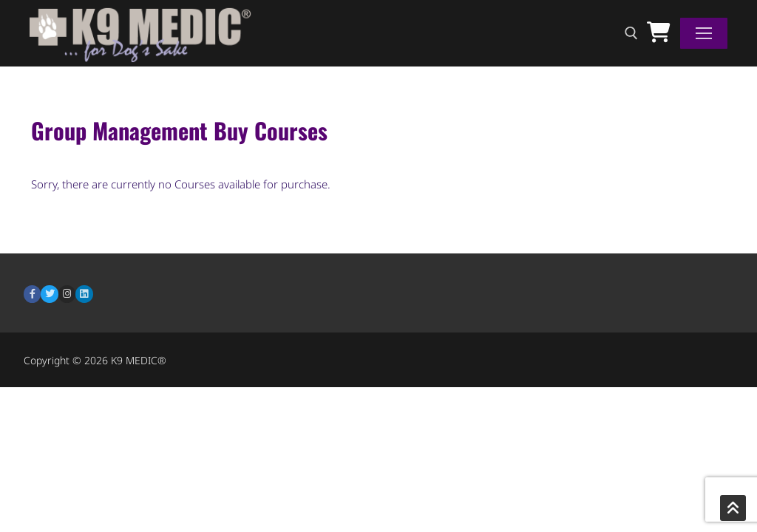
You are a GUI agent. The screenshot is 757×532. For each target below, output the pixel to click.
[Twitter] (49, 294)
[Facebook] (32, 294)
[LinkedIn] (84, 294)
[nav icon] (704, 33)
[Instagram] (67, 294)
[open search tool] (631, 33)
